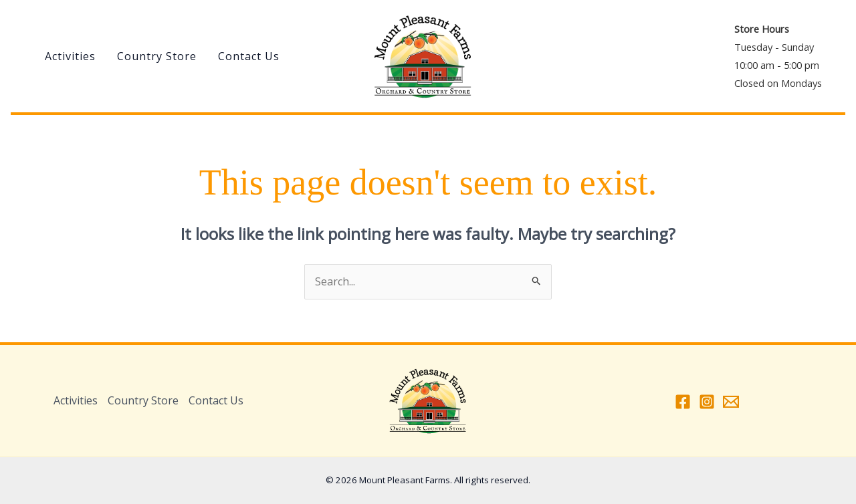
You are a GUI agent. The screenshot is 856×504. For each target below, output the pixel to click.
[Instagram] (707, 402)
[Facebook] (683, 402)
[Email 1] (731, 402)
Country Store (157, 56)
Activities (70, 56)
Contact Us (249, 56)
